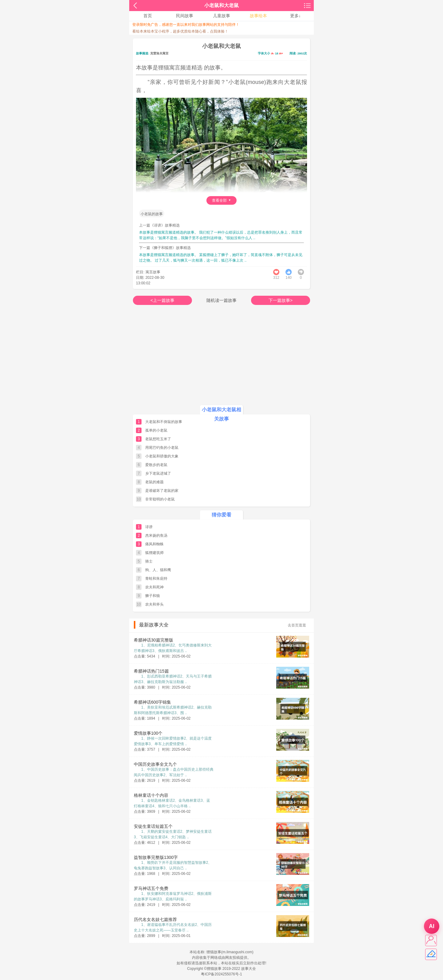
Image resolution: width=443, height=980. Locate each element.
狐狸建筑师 (154, 553)
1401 (289, 278)
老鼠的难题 (154, 482)
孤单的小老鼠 (156, 430)
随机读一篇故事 (221, 300)
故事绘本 (258, 16)
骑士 (149, 561)
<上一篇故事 (162, 300)
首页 (148, 16)
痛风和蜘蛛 (154, 544)
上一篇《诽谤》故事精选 (159, 225)
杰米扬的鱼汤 (156, 535)
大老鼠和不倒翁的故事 (164, 422)
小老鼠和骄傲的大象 (162, 456)
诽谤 (149, 527)
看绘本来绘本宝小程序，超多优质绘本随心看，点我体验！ (180, 31)
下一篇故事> (281, 300)
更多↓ (295, 16)
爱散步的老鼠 (156, 465)
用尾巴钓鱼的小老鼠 (162, 448)
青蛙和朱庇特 (156, 579)
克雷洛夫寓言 (159, 53)
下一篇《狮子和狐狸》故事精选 (165, 248)
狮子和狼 (153, 596)
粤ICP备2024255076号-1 (221, 974)
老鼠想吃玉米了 (158, 439)
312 (276, 278)
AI (432, 926)
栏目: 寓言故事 (148, 272)
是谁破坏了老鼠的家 (162, 491)
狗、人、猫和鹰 (158, 570)
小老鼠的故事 (152, 214)
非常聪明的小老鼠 (160, 499)
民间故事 (185, 16)
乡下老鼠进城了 (158, 473)
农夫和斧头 (154, 604)
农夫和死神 (154, 587)
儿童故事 (221, 16)
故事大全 (249, 969)
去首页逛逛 (297, 625)
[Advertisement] (221, 360)
